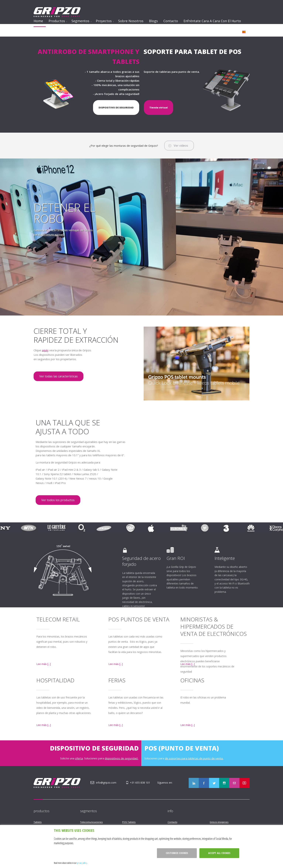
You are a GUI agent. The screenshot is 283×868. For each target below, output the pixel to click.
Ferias (117, 680)
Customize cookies (177, 853)
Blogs (153, 21)
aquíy (45, 350)
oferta (79, 758)
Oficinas (192, 680)
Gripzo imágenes (219, 822)
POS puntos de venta (139, 619)
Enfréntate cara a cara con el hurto (212, 21)
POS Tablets (129, 822)
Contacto (171, 21)
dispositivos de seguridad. (121, 758)
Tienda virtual (158, 108)
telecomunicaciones (52, 234)
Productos (57, 21)
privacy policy (82, 863)
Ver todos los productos (58, 500)
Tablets (38, 822)
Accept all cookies (219, 853)
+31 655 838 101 (140, 783)
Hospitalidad (55, 680)
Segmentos (80, 21)
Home (38, 21)
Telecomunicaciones (91, 822)
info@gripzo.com (106, 783)
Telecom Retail (58, 619)
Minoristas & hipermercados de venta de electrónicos (214, 626)
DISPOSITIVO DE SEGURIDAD (116, 108)
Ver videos (181, 146)
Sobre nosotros (131, 21)
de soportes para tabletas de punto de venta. (194, 758)
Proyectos (104, 21)
